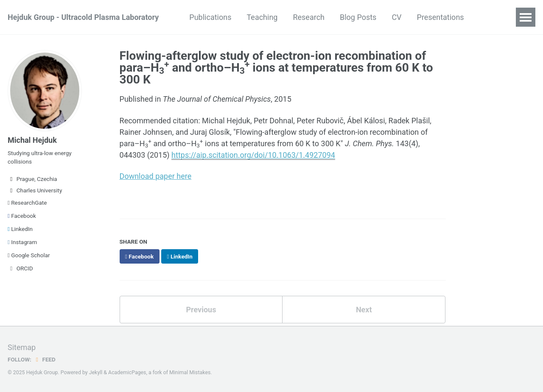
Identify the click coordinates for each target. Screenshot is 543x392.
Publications (210, 17)
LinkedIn (20, 229)
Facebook (22, 216)
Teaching (262, 17)
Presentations (441, 17)
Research (309, 17)
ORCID (20, 268)
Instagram (22, 242)
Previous (201, 310)
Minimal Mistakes (190, 373)
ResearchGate (27, 203)
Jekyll (96, 373)
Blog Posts (358, 17)
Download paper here (156, 176)
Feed (45, 359)
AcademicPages (127, 373)
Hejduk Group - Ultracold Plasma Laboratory (83, 17)
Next (364, 310)
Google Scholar (29, 255)
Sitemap (22, 347)
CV (396, 17)
